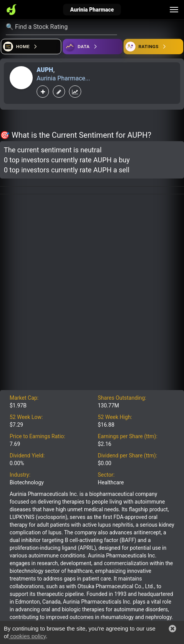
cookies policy (27, 636)
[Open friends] (153, 47)
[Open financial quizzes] (31, 47)
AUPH (45, 70)
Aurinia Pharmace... (63, 78)
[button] (172, 629)
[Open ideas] (93, 47)
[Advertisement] (92, 294)
